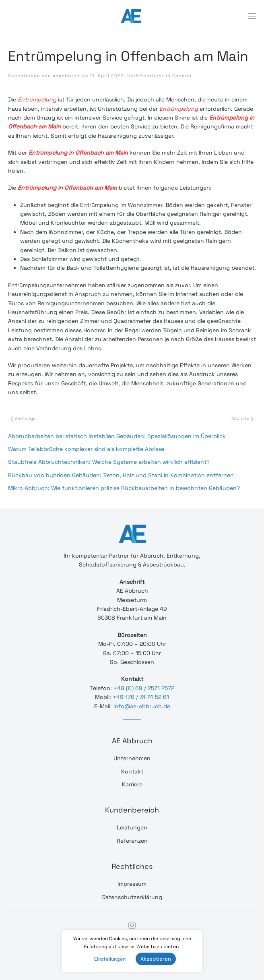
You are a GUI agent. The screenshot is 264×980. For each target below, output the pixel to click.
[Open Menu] (252, 16)
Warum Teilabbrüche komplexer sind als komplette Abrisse (86, 449)
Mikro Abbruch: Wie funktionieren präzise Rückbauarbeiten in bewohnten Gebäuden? (124, 488)
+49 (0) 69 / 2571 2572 (144, 688)
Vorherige (23, 418)
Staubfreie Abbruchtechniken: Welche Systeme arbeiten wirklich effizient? (109, 462)
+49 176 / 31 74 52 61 (141, 697)
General (182, 76)
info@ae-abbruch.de (142, 706)
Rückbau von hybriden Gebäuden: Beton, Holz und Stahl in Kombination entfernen (121, 475)
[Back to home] (132, 16)
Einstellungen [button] (110, 959)
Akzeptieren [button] (156, 959)
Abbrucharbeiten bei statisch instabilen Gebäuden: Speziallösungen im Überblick (117, 436)
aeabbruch (66, 76)
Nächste (242, 418)
